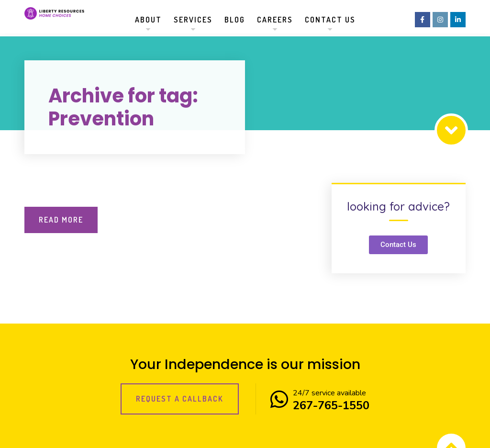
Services (193, 20)
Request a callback (180, 399)
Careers (275, 20)
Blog (235, 20)
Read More (61, 220)
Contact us (330, 20)
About (148, 20)
